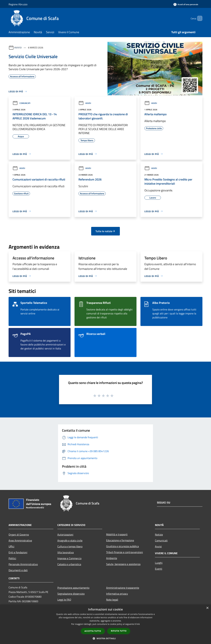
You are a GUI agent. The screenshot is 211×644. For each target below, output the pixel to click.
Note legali (112, 600)
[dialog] (105, 624)
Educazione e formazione (120, 540)
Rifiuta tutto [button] (119, 631)
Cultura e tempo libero (70, 546)
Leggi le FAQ (64, 600)
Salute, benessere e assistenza (123, 564)
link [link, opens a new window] (138, 624)
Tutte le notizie (105, 231)
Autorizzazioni (65, 535)
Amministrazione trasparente (123, 588)
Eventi (159, 569)
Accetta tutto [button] (93, 631)
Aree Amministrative (20, 540)
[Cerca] (198, 18)
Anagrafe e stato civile (70, 540)
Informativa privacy (117, 594)
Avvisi (18, 47)
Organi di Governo (19, 535)
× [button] (207, 608)
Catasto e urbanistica (69, 564)
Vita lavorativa (66, 552)
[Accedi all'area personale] (186, 4)
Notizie (159, 535)
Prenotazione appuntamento (73, 588)
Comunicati (21, 103)
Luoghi (159, 563)
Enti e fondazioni (18, 552)
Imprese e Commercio (69, 558)
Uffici (11, 546)
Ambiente (112, 558)
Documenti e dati (18, 570)
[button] (105, 638)
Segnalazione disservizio (71, 594)
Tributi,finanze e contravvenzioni (125, 552)
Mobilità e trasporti (117, 534)
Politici (12, 558)
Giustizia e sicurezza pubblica (122, 546)
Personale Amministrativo (23, 564)
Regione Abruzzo (18, 4)
